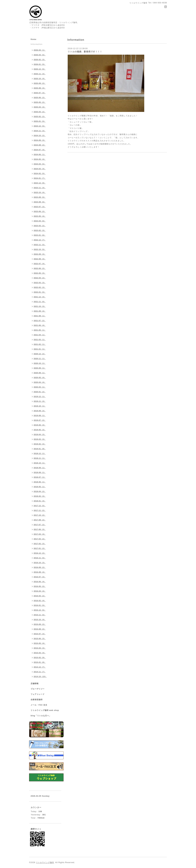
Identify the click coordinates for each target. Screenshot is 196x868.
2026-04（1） (40, 50)
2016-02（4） (40, 601)
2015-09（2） (40, 624)
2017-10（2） (40, 515)
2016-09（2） (40, 567)
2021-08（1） (40, 316)
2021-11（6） (40, 302)
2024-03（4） (40, 169)
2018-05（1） (40, 487)
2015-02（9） (40, 658)
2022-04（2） (40, 278)
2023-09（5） (40, 197)
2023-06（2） (40, 211)
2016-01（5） (40, 605)
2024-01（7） (40, 178)
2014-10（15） (40, 676)
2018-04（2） (40, 491)
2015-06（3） (40, 639)
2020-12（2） (40, 354)
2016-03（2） (40, 596)
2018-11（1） (40, 458)
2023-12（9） (40, 183)
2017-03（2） (40, 539)
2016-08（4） (40, 572)
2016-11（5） (40, 558)
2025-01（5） (40, 121)
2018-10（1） (40, 463)
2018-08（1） (40, 472)
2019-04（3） (40, 434)
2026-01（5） (40, 64)
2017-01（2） (40, 548)
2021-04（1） (40, 335)
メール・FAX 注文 (39, 705)
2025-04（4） (40, 107)
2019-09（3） (40, 411)
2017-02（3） (40, 544)
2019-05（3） (40, 430)
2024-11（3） (40, 131)
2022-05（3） (40, 273)
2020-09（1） (40, 368)
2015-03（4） (40, 653)
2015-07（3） (40, 634)
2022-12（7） (40, 240)
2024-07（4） (40, 150)
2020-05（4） (40, 378)
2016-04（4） (40, 591)
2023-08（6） (40, 202)
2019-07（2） (40, 420)
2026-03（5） (40, 55)
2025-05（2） (40, 102)
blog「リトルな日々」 (41, 716)
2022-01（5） (40, 292)
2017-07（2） (40, 525)
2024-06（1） (40, 154)
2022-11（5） (40, 245)
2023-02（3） (40, 230)
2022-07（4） (40, 264)
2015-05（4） (40, 643)
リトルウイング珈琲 (45, 862)
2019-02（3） (40, 444)
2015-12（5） (40, 610)
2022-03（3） (40, 283)
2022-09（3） (40, 254)
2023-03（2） (40, 226)
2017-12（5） (40, 506)
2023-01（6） (40, 235)
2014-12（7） (40, 667)
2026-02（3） (40, 60)
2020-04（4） (40, 382)
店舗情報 (35, 684)
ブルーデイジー (38, 689)
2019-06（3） (40, 425)
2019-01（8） (40, 449)
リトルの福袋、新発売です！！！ (85, 52)
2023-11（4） (40, 188)
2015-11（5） (40, 615)
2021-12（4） (40, 297)
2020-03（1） (40, 387)
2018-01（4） (40, 501)
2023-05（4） (40, 216)
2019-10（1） (40, 406)
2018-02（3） (40, 496)
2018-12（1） (40, 453)
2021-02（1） (40, 344)
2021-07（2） (40, 321)
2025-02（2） (40, 116)
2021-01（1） (40, 349)
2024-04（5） (40, 164)
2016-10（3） (40, 563)
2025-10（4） (40, 79)
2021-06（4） (40, 325)
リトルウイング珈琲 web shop (45, 710)
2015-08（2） (40, 629)
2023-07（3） (40, 207)
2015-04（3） (40, 648)
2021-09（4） (40, 311)
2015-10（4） (40, 620)
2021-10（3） (40, 306)
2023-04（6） (40, 221)
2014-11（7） (40, 672)
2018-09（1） (40, 468)
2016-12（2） (40, 553)
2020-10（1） (40, 363)
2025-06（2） (40, 98)
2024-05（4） (40, 159)
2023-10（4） (40, 192)
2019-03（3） (40, 439)
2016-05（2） (40, 586)
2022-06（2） (40, 268)
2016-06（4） (40, 582)
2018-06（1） (40, 482)
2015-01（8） (40, 662)
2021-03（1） (40, 340)
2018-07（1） (40, 477)
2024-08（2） (40, 145)
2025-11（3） (40, 74)
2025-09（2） (40, 83)
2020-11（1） (40, 359)
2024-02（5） (40, 173)
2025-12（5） (40, 69)
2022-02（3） (40, 287)
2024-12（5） (40, 126)
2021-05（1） (40, 330)
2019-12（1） (40, 396)
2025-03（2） (40, 112)
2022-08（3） (40, 259)
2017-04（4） (40, 534)
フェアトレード (38, 694)
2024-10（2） (40, 135)
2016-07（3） (40, 577)
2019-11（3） (40, 401)
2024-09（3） (40, 140)
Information (37, 44)
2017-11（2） (40, 510)
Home (33, 39)
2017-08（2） (40, 520)
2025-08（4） (40, 88)
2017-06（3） (40, 529)
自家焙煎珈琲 (37, 700)
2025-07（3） (40, 93)
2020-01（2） (40, 392)
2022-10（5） (40, 249)
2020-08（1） (40, 373)
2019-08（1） (40, 415)
